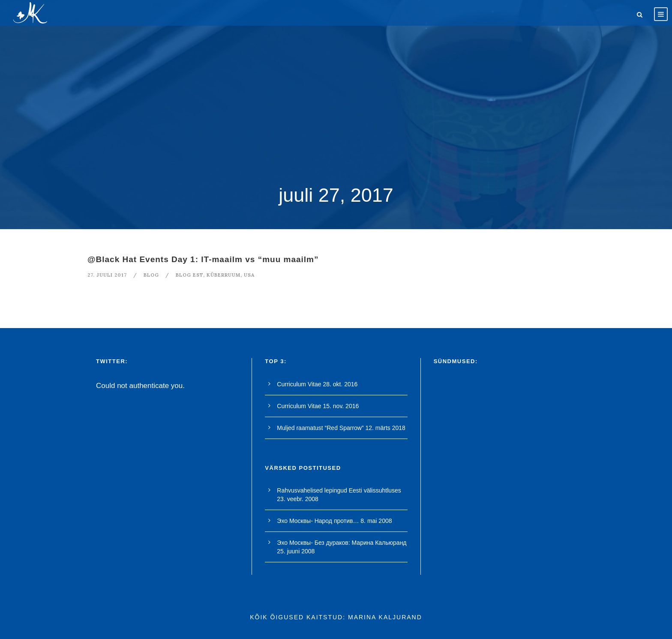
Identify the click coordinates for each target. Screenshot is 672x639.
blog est (189, 275)
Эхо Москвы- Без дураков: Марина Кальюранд (342, 543)
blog (151, 275)
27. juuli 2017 (107, 275)
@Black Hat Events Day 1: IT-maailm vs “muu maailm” (203, 259)
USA (249, 275)
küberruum (223, 275)
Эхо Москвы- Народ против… (318, 521)
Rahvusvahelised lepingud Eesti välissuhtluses (339, 490)
